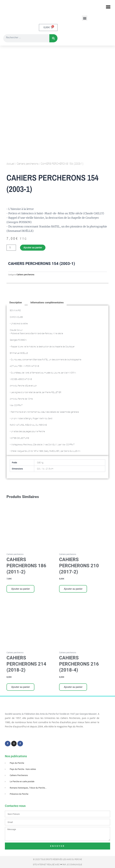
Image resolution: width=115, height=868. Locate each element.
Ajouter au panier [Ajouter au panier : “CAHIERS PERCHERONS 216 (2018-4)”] (73, 688)
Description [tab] (16, 303)
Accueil (11, 164)
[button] (108, 7)
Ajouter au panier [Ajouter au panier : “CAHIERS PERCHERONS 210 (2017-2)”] (73, 589)
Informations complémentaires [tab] (47, 303)
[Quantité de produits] (11, 248)
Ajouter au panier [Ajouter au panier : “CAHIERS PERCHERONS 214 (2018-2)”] (21, 688)
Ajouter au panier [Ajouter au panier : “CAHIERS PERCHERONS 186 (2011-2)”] (21, 589)
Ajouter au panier (33, 248)
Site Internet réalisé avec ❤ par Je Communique (57, 865)
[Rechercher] (53, 39)
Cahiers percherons (28, 164)
